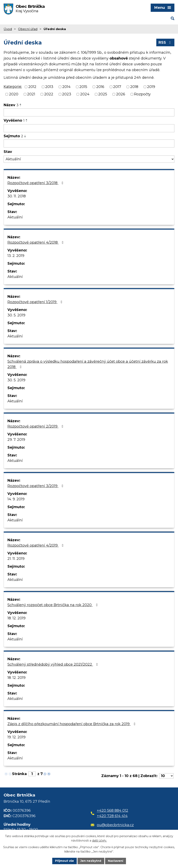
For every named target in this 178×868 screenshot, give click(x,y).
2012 (32, 87)
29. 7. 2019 (16, 440)
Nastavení (116, 861)
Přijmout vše (64, 861)
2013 (49, 87)
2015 (83, 87)
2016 (100, 87)
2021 (31, 94)
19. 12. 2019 (16, 737)
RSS (165, 42)
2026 (121, 94)
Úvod (8, 29)
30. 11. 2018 (17, 196)
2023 (67, 94)
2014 (66, 87)
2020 (14, 94)
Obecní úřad (28, 29)
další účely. (99, 841)
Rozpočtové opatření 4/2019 (36, 545)
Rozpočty (142, 94)
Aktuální (15, 217)
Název (11, 105)
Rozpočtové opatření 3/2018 (36, 183)
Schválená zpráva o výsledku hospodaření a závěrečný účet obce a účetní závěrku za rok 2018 (88, 364)
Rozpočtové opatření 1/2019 (36, 302)
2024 (85, 94)
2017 (117, 87)
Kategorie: (13, 87)
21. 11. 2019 (16, 559)
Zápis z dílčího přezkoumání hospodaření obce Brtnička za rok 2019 (72, 724)
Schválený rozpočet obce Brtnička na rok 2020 (53, 605)
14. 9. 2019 (16, 499)
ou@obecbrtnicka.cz (112, 825)
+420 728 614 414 (112, 816)
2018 (134, 87)
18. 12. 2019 (16, 618)
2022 (49, 94)
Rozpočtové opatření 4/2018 (36, 242)
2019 (151, 87)
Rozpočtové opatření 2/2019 (36, 426)
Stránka (19, 774)
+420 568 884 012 (113, 810)
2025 (103, 94)
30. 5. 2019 (16, 315)
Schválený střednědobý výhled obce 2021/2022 (53, 664)
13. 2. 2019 (16, 256)
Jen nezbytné (91, 861)
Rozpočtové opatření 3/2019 (36, 486)
